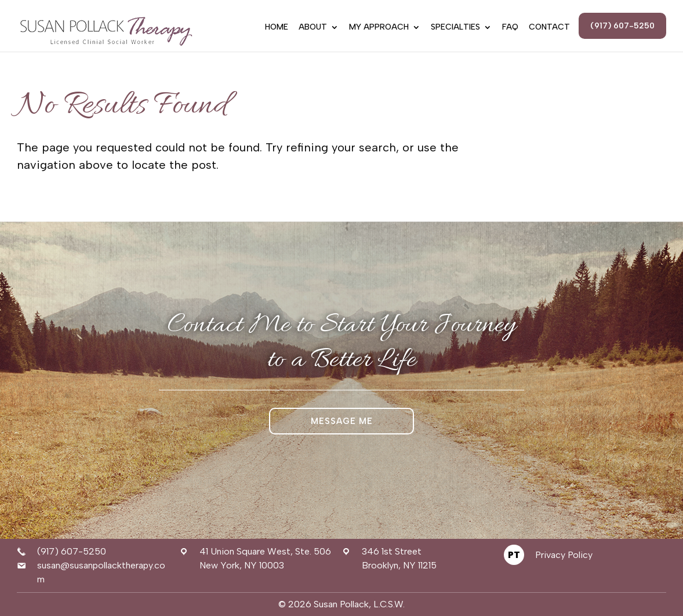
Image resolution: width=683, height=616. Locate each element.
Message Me (342, 421)
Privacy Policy (564, 555)
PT (514, 555)
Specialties (455, 28)
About (313, 28)
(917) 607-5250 (622, 26)
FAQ (510, 28)
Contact (549, 28)
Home (277, 28)
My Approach (379, 28)
